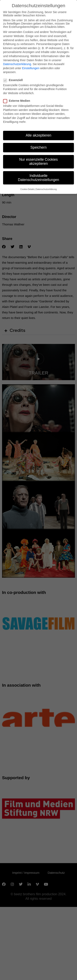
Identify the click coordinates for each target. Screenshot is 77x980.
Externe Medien (18, 101)
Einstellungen (31, 68)
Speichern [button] (38, 147)
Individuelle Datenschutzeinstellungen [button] (38, 178)
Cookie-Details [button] (27, 189)
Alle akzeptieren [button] (38, 135)
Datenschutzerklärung (17, 64)
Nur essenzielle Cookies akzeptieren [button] (39, 162)
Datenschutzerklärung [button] (46, 189)
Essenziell (14, 80)
